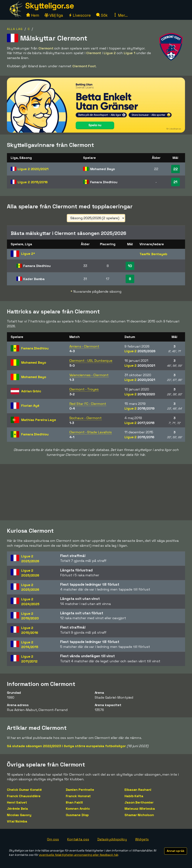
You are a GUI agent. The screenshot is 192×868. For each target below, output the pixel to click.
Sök (102, 15)
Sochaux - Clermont (85, 418)
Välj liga (54, 15)
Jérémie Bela (17, 809)
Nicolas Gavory (19, 815)
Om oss (53, 839)
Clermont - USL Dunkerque (91, 361)
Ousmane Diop (77, 815)
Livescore (80, 15)
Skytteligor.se (49, 6)
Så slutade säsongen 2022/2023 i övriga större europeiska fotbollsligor (66, 746)
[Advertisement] (96, 492)
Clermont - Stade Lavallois (91, 432)
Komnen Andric (78, 809)
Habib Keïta (134, 796)
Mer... (120, 15)
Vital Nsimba (17, 821)
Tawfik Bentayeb (153, 254)
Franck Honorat (78, 796)
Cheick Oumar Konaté (24, 790)
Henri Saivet (17, 802)
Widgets (142, 839)
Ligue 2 (33, 169)
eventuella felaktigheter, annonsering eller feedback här (78, 855)
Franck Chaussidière (24, 796)
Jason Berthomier (139, 802)
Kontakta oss (78, 839)
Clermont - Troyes (84, 389)
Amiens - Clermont (84, 346)
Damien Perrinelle (80, 790)
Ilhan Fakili (74, 802)
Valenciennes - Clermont (89, 375)
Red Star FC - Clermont (88, 404)
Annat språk (176, 851)
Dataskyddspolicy (112, 839)
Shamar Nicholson (139, 815)
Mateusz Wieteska (140, 809)
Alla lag (15, 29)
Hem (33, 15)
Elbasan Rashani (138, 790)
